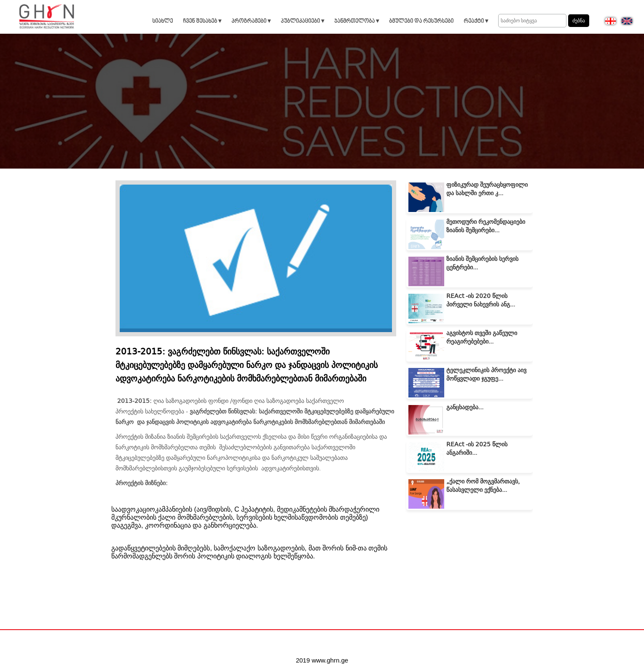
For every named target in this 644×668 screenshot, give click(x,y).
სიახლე (162, 21)
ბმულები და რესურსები (421, 21)
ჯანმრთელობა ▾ (357, 21)
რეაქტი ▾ (476, 21)
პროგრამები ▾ (251, 21)
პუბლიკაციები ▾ (302, 21)
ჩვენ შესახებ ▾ (202, 21)
